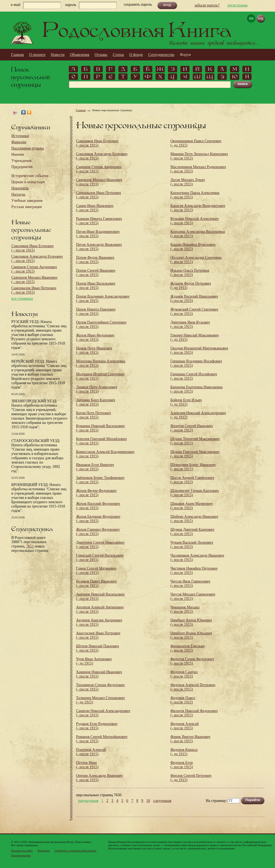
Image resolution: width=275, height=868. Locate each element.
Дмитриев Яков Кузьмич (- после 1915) (190, 324)
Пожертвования (21, 855)
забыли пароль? (207, 5)
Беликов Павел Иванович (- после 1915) (96, 583)
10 (148, 801)
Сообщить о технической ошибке (75, 850)
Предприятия (22, 167)
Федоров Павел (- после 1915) (183, 700)
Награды (18, 194)
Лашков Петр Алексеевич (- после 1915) (97, 389)
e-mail (16, 5)
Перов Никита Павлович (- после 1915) (96, 312)
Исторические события (30, 176)
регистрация (238, 5)
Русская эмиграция (27, 207)
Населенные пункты (27, 148)
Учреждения (21, 161)
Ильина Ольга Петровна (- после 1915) (190, 273)
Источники (20, 136)
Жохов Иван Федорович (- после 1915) (95, 337)
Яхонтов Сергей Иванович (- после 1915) (192, 428)
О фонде (136, 55)
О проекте (37, 55)
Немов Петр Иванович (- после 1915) (94, 350)
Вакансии (44, 850)
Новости (58, 55)
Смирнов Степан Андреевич (34, 269)
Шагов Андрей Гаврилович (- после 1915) (192, 480)
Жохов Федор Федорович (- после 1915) (96, 493)
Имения (18, 154)
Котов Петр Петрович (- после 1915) (93, 415)
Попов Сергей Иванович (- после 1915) (96, 273)
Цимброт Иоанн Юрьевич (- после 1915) (191, 635)
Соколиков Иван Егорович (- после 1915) (97, 143)
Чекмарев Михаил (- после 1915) (185, 609)
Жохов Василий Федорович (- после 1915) (98, 506)
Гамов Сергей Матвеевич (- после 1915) (96, 571)
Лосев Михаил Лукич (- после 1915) (188, 182)
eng (261, 18)
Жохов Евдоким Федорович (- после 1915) (98, 519)
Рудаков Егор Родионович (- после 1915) (97, 726)
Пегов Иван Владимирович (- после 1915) (98, 234)
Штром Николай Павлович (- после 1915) (97, 648)
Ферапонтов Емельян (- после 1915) (187, 648)
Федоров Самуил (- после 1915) (184, 674)
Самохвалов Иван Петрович (34, 290)
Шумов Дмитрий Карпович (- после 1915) (192, 532)
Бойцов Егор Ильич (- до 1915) (186, 402)
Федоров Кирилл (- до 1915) (184, 752)
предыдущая (88, 801)
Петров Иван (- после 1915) (87, 765)
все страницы (22, 299)
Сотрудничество (161, 55)
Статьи (118, 55)
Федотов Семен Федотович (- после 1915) (192, 661)
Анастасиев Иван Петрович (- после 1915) (98, 635)
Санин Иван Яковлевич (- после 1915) (95, 208)
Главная (17, 55)
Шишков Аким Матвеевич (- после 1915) (192, 506)
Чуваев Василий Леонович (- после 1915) (192, 545)
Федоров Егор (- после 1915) (182, 765)
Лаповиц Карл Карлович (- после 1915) (96, 402)
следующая (162, 801)
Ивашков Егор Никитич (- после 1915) (95, 467)
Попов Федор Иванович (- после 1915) (95, 260)
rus (251, 18)
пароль (71, 5)
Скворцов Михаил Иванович (34, 280)
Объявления (80, 55)
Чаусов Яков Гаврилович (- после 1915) (190, 583)
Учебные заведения (27, 201)
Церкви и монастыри (28, 182)
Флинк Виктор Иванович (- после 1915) (190, 739)
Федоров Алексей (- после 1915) (185, 726)
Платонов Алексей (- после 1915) (91, 752)
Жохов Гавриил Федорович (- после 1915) (98, 532)
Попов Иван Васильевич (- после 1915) (96, 286)
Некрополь (20, 188)
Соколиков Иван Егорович (32, 248)
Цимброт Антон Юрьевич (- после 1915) (191, 622)
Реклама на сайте (22, 850)
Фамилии (19, 142)
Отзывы (101, 55)
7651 (30, 546)
